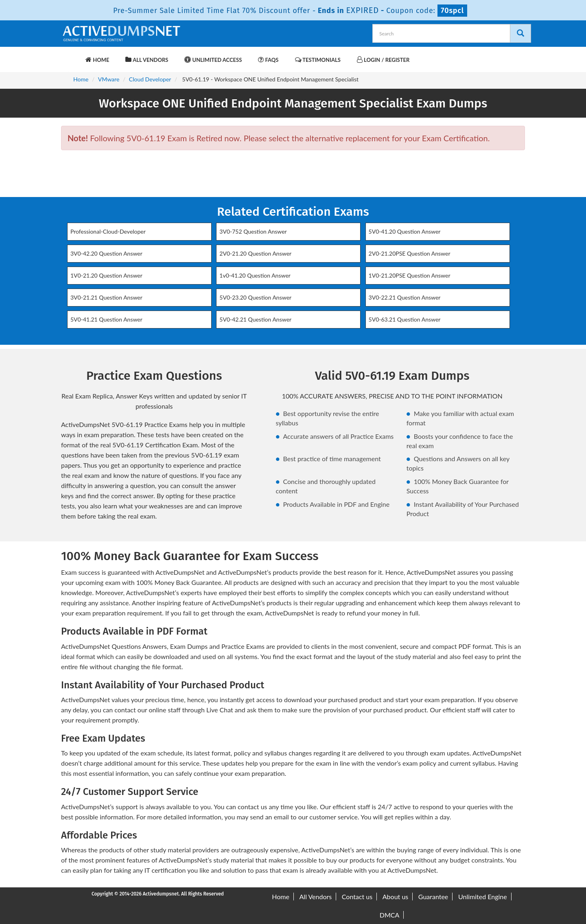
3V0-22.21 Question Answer (405, 297)
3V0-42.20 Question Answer (106, 253)
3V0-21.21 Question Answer (106, 297)
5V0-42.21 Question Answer (255, 319)
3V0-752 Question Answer (253, 231)
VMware (109, 79)
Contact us (357, 897)
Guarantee (433, 897)
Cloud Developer (150, 79)
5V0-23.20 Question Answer (255, 297)
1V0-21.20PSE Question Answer (410, 275)
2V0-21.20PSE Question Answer (410, 253)
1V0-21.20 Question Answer (106, 275)
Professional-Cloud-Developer (108, 231)
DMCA (390, 915)
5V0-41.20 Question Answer (405, 231)
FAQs (268, 60)
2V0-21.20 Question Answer (255, 253)
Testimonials (318, 60)
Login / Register (383, 60)
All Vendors (147, 60)
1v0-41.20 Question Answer (255, 275)
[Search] (520, 33)
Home (97, 60)
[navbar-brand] (71, 56)
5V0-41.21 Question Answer (106, 319)
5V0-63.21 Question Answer (405, 319)
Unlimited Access (213, 60)
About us (395, 897)
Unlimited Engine (483, 897)
